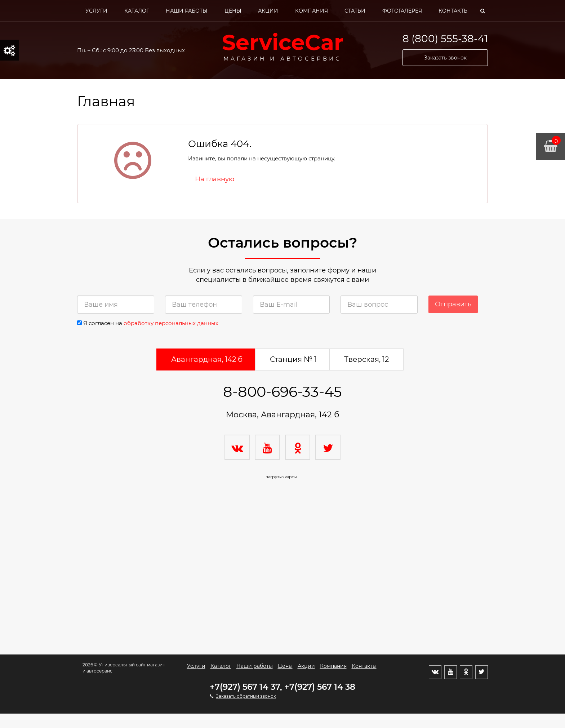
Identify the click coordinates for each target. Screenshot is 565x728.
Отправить (453, 304)
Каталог (137, 11)
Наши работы (187, 11)
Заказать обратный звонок (246, 696)
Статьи (355, 11)
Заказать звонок (445, 58)
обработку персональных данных (171, 323)
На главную (215, 179)
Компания (312, 11)
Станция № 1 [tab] (293, 359)
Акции (268, 11)
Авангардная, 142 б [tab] (207, 359)
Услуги (96, 11)
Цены (233, 11)
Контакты (454, 11)
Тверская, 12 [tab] (366, 359)
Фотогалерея (402, 11)
